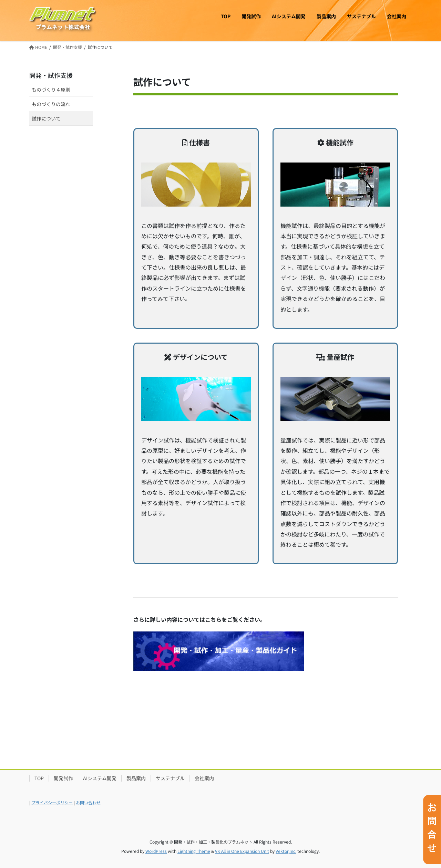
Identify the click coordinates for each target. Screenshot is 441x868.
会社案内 (204, 778)
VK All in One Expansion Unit (242, 851)
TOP (39, 778)
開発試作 (63, 778)
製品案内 (136, 778)
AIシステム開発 (100, 778)
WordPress (156, 851)
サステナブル (170, 778)
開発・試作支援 (51, 75)
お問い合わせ (88, 802)
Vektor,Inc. (286, 851)
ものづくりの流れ (51, 104)
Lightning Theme (194, 851)
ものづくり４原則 (51, 90)
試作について (46, 118)
